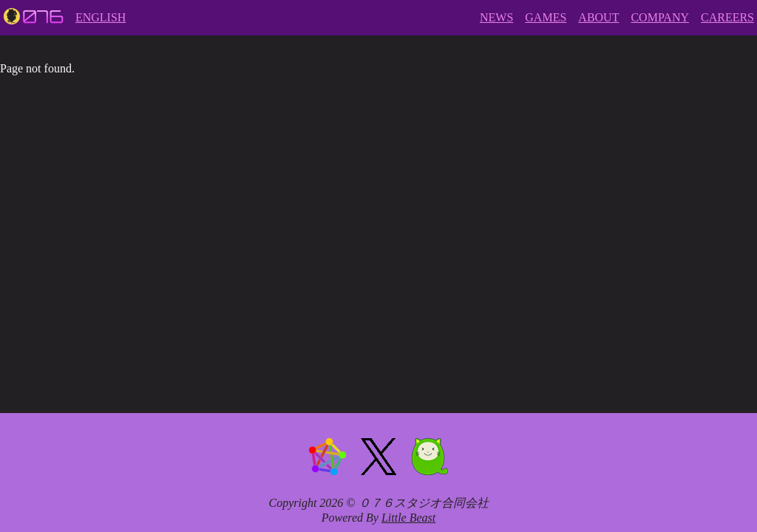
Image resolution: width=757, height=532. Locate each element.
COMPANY (660, 17)
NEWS (496, 17)
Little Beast (408, 518)
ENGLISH (101, 17)
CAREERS (727, 17)
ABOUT (598, 17)
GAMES (546, 17)
